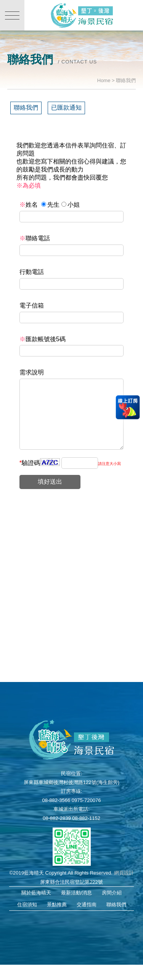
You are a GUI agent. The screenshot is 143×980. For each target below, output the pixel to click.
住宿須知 (27, 920)
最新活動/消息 (77, 908)
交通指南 (87, 920)
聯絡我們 (26, 108)
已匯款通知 (66, 108)
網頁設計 (124, 888)
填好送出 (50, 497)
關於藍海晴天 (36, 908)
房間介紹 (112, 908)
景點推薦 (57, 920)
